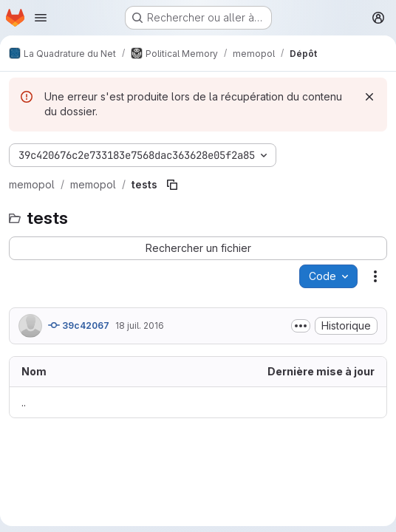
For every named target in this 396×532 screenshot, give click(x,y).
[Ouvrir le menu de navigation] (41, 18)
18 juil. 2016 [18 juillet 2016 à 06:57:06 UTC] (140, 325)
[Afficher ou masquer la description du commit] (301, 326)
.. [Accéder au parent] (24, 402)
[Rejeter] (369, 97)
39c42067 (79, 325)
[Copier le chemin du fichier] (172, 185)
